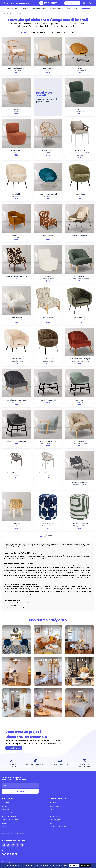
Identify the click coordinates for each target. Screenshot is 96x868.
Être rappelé (84, 8)
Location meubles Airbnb (9, 757)
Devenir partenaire (55, 746)
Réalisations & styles (41, 8)
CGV (51, 760)
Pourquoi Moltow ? (56, 8)
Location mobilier (7, 752)
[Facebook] (8, 779)
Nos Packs (5, 746)
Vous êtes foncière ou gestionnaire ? (13, 562)
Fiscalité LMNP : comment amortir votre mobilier (16, 559)
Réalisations (5, 744)
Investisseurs (54, 744)
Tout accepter (71, 865)
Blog (51, 752)
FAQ (51, 749)
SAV (3, 766)
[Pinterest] (18, 779)
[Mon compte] (84, 3)
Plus (75, 8)
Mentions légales (55, 757)
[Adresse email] (20, 728)
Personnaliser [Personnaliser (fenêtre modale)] (82, 865)
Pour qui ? (27, 8)
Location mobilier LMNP (9, 755)
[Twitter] (22, 779)
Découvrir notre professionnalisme (12, 768)
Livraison (4, 760)
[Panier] (90, 3)
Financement (6, 749)
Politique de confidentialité (57, 763)
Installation (5, 763)
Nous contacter (54, 755)
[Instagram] (4, 779)
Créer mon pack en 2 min (73, 3)
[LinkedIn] (13, 779)
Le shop (67, 8)
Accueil (6, 13)
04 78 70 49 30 (9, 787)
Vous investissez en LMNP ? (11, 561)
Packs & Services (15, 8)
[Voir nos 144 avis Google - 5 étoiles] (10, 799)
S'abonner (20, 733)
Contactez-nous (13, 693)
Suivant (51, 506)
